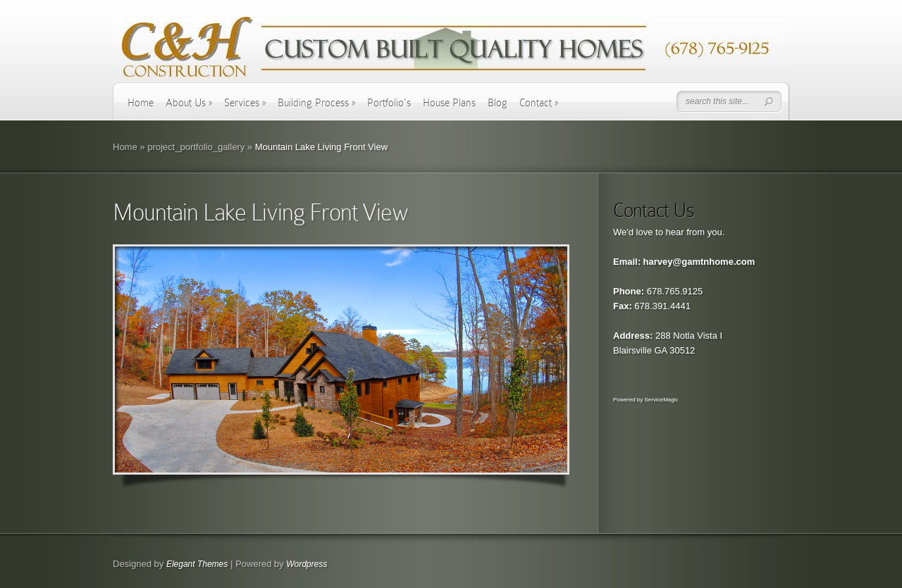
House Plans (449, 103)
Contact (539, 103)
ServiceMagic (661, 400)
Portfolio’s (389, 103)
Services (245, 103)
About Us (189, 103)
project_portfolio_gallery (196, 147)
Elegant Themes (197, 564)
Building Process (316, 103)
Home (141, 103)
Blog (498, 103)
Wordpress (307, 564)
